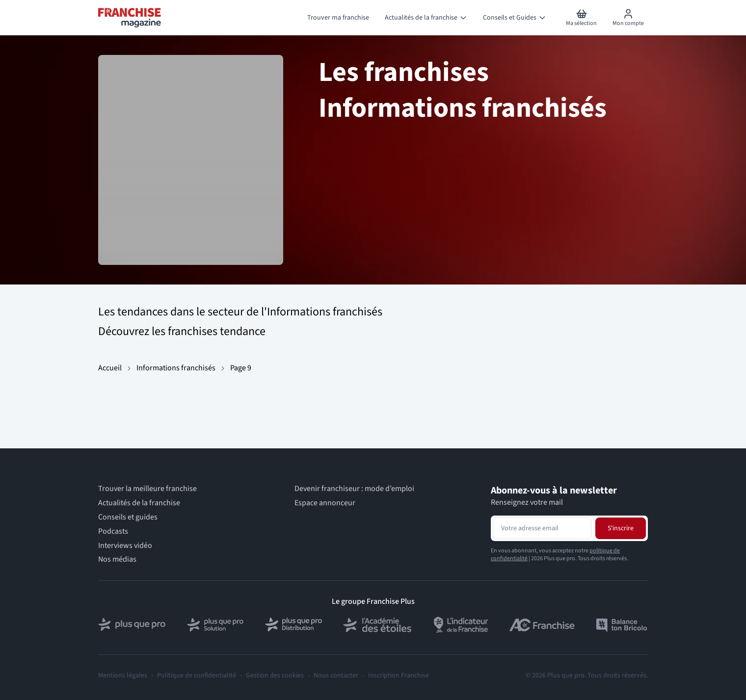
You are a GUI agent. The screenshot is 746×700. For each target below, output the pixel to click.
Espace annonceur (325, 503)
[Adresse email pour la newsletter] (542, 528)
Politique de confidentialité (197, 675)
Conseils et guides (128, 517)
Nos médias (117, 559)
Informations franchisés (176, 368)
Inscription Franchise (399, 675)
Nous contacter (336, 675)
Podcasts (113, 531)
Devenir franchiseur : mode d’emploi (354, 489)
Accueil (110, 368)
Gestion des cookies (275, 675)
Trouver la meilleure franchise (147, 489)
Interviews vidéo (125, 546)
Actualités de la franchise (139, 503)
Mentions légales (123, 675)
